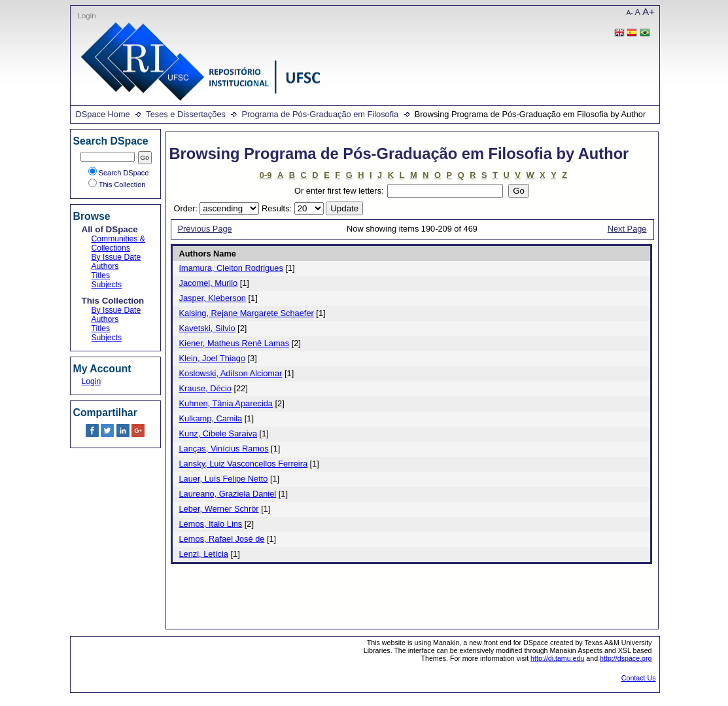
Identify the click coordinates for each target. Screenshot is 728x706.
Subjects (107, 285)
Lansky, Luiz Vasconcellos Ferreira (244, 464)
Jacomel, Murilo (209, 283)
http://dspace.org (626, 658)
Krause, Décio (205, 388)
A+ (649, 11)
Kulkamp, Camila (211, 418)
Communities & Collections (118, 243)
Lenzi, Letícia (204, 554)
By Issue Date (116, 257)
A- (630, 13)
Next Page (627, 229)
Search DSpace (119, 173)
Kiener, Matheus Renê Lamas (234, 343)
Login (87, 16)
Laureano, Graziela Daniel (228, 494)
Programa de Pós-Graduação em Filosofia (320, 114)
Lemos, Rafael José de (222, 539)
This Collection (117, 185)
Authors (105, 266)
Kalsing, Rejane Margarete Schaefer (247, 313)
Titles (101, 275)
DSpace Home (103, 114)
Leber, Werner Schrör (219, 509)
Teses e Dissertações (186, 114)
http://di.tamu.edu (557, 658)
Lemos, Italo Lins (211, 524)
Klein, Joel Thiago (213, 358)
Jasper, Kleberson (213, 298)
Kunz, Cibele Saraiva (218, 433)
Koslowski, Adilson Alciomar (231, 373)
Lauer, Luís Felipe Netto (224, 479)
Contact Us (639, 678)
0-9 (266, 175)
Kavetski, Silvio (207, 328)
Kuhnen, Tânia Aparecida (226, 403)
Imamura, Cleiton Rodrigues (231, 268)
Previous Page (205, 229)
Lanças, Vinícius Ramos (224, 449)
